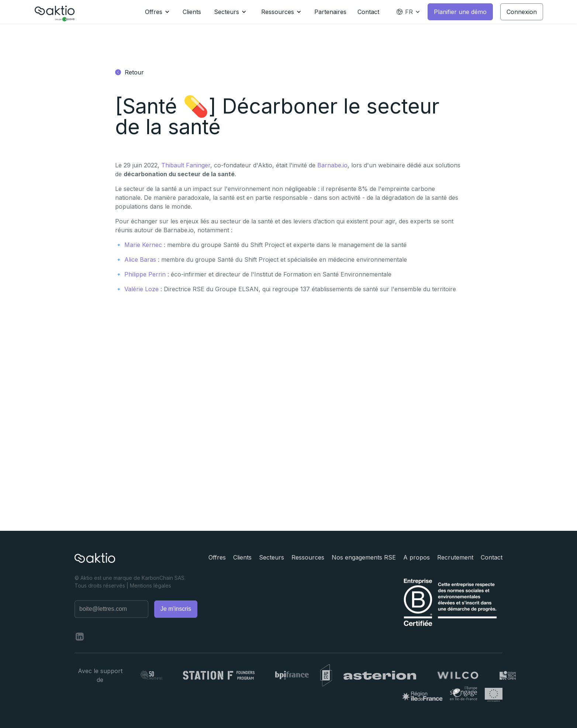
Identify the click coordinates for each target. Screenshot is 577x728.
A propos (417, 557)
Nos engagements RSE (364, 557)
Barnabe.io (332, 165)
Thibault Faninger (186, 165)
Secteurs (272, 557)
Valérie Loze (141, 289)
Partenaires (330, 12)
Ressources (308, 557)
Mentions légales (151, 586)
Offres (217, 557)
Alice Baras (140, 259)
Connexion (522, 12)
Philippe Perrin (145, 274)
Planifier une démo (460, 12)
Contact (368, 12)
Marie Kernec (143, 245)
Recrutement (455, 557)
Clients (192, 12)
